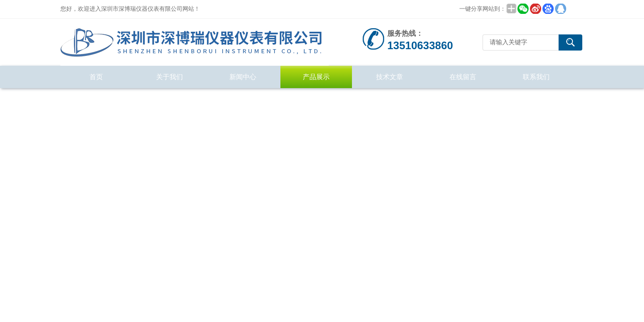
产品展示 (316, 77)
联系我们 (536, 77)
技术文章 (390, 77)
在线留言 (463, 77)
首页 (96, 77)
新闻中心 (243, 77)
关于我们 (169, 77)
